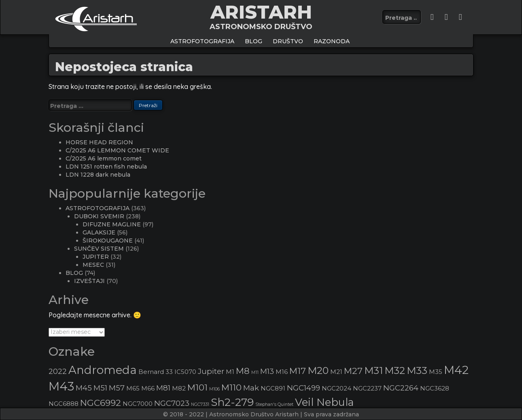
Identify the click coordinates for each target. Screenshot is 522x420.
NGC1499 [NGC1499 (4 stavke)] (303, 388)
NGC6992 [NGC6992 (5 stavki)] (101, 403)
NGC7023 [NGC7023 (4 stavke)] (172, 403)
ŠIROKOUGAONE (108, 241)
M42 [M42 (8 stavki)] (456, 370)
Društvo (288, 41)
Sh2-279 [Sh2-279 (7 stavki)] (232, 402)
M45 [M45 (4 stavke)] (84, 388)
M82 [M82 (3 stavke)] (179, 388)
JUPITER (96, 257)
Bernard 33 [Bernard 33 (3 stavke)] (156, 372)
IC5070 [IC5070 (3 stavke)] (185, 372)
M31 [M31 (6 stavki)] (373, 370)
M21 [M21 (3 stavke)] (336, 372)
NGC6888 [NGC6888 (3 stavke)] (64, 404)
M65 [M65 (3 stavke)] (133, 388)
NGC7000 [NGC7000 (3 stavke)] (138, 404)
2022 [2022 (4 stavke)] (58, 371)
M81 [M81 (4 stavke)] (163, 388)
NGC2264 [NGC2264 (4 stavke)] (401, 388)
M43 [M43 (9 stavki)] (61, 386)
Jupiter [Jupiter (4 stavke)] (211, 371)
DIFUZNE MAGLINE (112, 224)
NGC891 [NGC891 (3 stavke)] (273, 388)
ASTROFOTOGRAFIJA (202, 41)
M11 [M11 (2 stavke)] (255, 373)
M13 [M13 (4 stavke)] (267, 371)
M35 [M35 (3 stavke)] (436, 372)
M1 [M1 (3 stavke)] (230, 372)
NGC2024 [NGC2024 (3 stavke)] (336, 388)
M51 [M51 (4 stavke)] (100, 388)
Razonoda (332, 41)
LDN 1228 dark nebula (98, 175)
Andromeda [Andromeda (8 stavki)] (103, 370)
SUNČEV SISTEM (99, 249)
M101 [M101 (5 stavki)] (197, 387)
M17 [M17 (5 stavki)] (298, 371)
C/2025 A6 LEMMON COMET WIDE (117, 150)
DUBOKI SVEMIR (99, 216)
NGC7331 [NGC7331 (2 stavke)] (200, 404)
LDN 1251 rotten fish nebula (106, 167)
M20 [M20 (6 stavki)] (318, 370)
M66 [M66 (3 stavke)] (148, 388)
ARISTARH (261, 12)
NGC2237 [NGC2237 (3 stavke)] (367, 388)
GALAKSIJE (99, 232)
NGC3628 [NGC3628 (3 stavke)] (435, 388)
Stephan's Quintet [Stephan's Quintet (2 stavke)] (274, 404)
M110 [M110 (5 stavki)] (231, 387)
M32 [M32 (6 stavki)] (395, 370)
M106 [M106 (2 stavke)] (214, 389)
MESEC (93, 265)
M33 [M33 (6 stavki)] (417, 370)
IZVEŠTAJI (89, 281)
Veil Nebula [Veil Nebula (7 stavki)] (324, 402)
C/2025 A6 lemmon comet (104, 158)
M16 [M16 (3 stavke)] (282, 372)
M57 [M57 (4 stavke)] (117, 388)
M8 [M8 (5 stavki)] (243, 371)
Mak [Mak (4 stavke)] (251, 388)
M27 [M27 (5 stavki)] (353, 371)
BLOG (254, 41)
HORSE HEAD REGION (99, 142)
